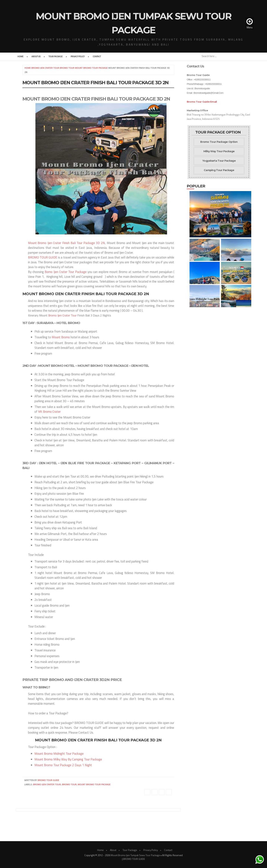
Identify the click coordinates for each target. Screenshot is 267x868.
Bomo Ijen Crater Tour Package (66, 272)
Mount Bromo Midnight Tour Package (59, 754)
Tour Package (56, 56)
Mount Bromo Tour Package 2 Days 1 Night (63, 765)
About (113, 850)
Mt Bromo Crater (49, 412)
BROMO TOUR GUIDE (43, 257)
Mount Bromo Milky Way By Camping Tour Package (68, 759)
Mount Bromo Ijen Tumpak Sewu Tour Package (135, 855)
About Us (36, 56)
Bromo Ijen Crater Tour (62, 315)
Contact (97, 56)
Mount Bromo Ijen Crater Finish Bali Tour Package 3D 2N (66, 243)
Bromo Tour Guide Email (202, 102)
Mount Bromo (61, 337)
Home (20, 56)
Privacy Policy (78, 56)
